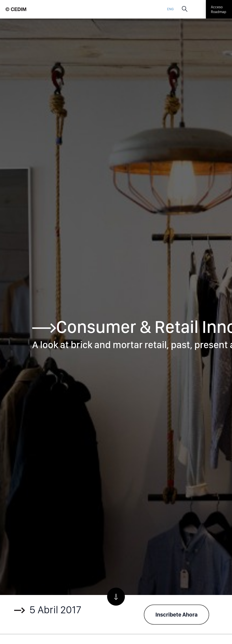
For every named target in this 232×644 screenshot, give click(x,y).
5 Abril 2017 (48, 611)
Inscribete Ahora (177, 614)
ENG (170, 9)
